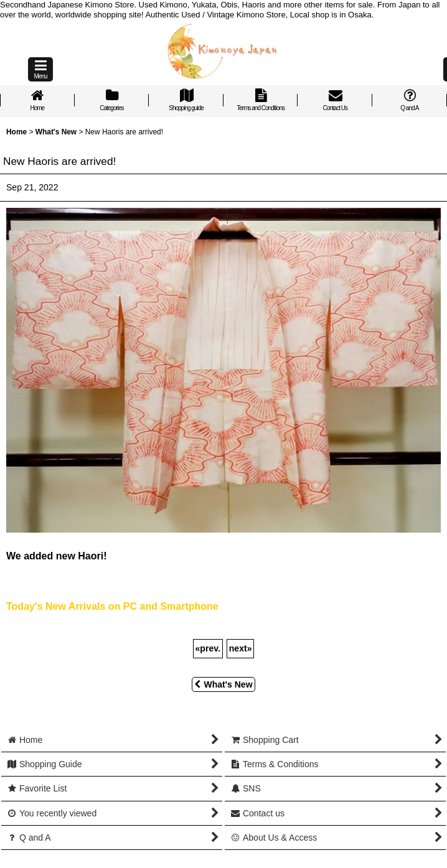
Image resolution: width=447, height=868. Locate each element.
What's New (223, 684)
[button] (40, 69)
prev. (208, 648)
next (241, 648)
